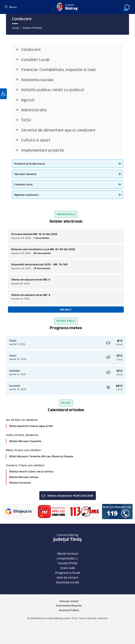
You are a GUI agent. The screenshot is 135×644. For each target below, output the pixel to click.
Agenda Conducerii (26, 195)
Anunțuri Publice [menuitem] (69, 610)
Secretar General (25, 174)
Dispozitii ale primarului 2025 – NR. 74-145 (39, 264)
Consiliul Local (23, 184)
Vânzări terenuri (67, 554)
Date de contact (67, 577)
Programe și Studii (68, 573)
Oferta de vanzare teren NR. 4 (31, 295)
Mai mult (66, 310)
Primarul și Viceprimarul (30, 164)
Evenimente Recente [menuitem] (69, 605)
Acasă (15, 28)
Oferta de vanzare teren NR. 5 (31, 280)
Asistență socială (67, 582)
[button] (3, 94)
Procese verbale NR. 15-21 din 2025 (34, 234)
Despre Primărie (33, 28)
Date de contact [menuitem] (69, 601)
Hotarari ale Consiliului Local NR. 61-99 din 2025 (43, 249)
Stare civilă (68, 568)
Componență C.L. (68, 558)
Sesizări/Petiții (68, 563)
